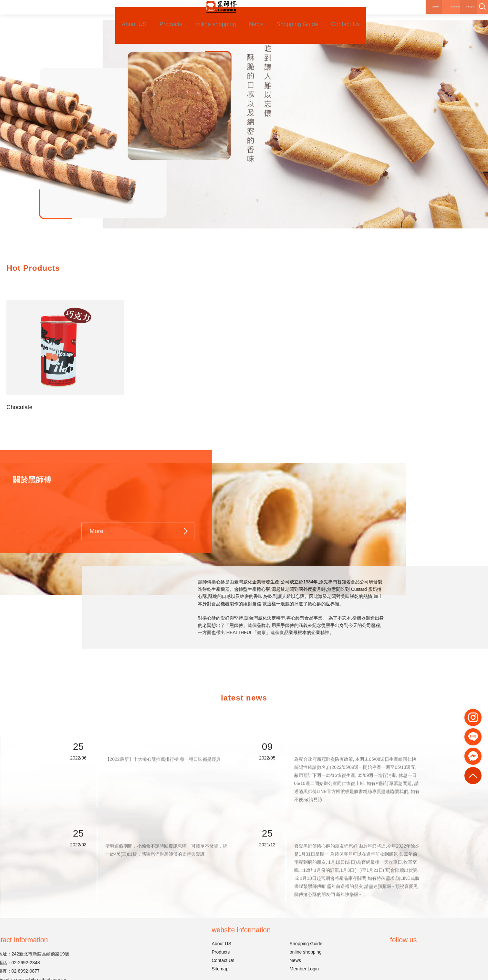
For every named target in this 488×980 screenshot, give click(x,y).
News (252, 15)
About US (123, 15)
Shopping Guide (295, 15)
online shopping (209, 15)
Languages (419, 14)
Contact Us (344, 15)
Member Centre (391, 14)
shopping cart (451, 10)
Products (163, 15)
